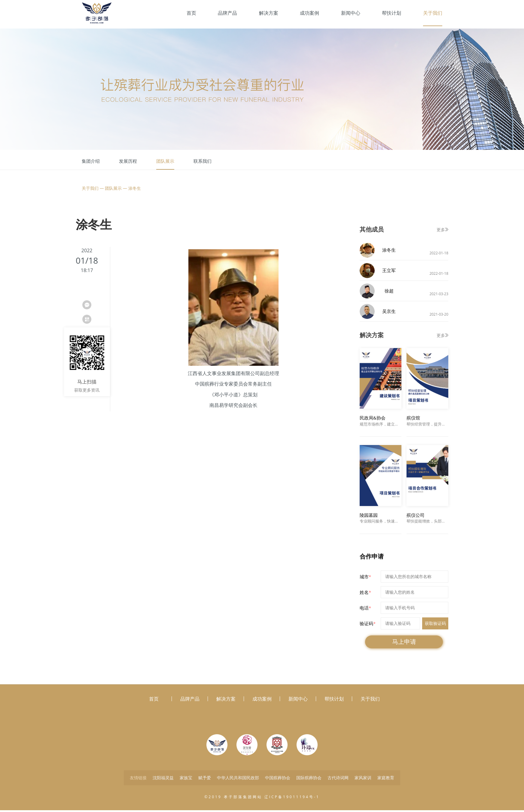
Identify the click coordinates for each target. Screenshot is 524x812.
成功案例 (309, 13)
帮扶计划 (391, 13)
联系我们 (203, 161)
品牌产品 (227, 13)
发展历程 (128, 161)
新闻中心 (351, 13)
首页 (191, 13)
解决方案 (269, 13)
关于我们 (433, 13)
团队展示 (165, 161)
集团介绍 (91, 161)
